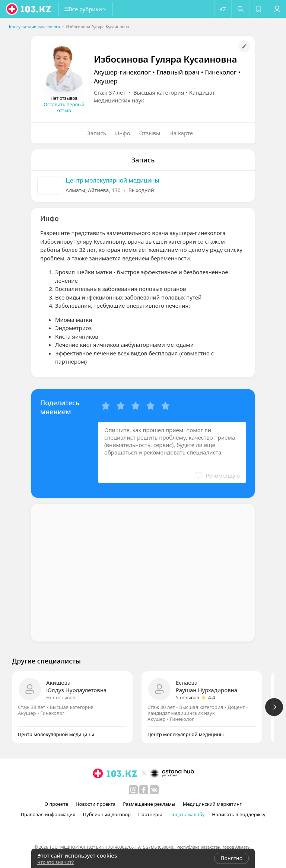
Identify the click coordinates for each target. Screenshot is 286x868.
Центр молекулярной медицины (112, 180)
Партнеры (150, 814)
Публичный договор (107, 814)
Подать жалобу (187, 814)
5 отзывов (188, 697)
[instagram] (133, 790)
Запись (97, 133)
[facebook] (144, 790)
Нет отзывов (61, 697)
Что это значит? (55, 862)
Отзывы (150, 133)
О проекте (56, 804)
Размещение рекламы (149, 804)
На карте (181, 133)
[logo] (29, 9)
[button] (93, 9)
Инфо (123, 133)
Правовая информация (48, 814)
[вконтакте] (154, 790)
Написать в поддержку (239, 814)
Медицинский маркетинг (212, 804)
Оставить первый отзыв (64, 107)
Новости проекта (96, 804)
